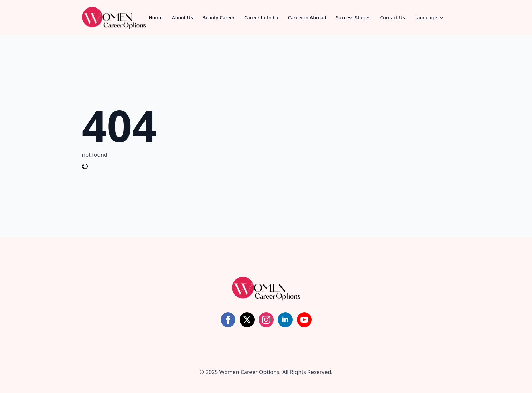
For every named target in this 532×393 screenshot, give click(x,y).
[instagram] (266, 320)
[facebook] (228, 320)
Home (155, 18)
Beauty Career (219, 18)
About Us (183, 18)
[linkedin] (285, 320)
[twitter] (247, 320)
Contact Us (392, 18)
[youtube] (304, 320)
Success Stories (353, 18)
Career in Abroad (307, 18)
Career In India (261, 18)
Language (426, 18)
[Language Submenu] (444, 18)
